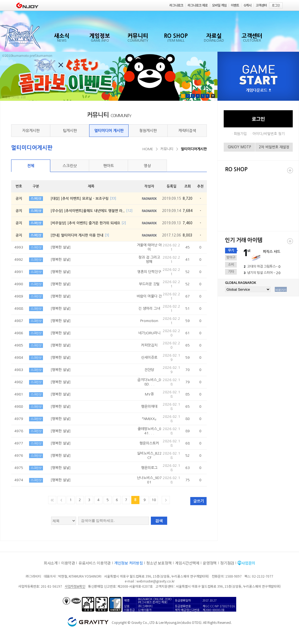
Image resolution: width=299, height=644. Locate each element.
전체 (31, 166)
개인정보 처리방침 (128, 563)
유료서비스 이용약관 (95, 563)
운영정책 (210, 563)
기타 (231, 272)
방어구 (231, 257)
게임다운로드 (258, 91)
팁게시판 (70, 131)
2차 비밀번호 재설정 (274, 147)
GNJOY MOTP (239, 147)
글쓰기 (199, 501)
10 (154, 500)
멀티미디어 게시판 (109, 131)
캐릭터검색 (187, 131)
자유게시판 (31, 131)
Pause (213, 96)
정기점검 (227, 563)
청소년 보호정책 (159, 563)
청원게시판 (148, 131)
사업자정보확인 (75, 586)
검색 (159, 521)
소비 (231, 265)
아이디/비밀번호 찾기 (269, 134)
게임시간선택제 (187, 563)
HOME (148, 149)
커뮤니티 (167, 149)
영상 (147, 166)
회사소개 (51, 563)
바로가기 (281, 290)
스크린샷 (70, 166)
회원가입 (240, 134)
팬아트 (109, 166)
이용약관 (68, 563)
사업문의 (248, 563)
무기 (231, 250)
